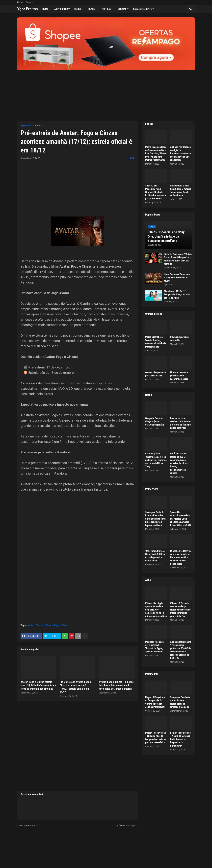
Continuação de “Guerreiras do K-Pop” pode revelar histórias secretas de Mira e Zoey (156, 460)
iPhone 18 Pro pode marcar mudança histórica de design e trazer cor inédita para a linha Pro (180, 610)
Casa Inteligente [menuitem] (143, 9)
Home (20, 2)
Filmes (49, 625)
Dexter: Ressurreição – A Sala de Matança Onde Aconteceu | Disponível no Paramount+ (180, 739)
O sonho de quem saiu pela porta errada (156, 374)
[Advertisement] (106, 94)
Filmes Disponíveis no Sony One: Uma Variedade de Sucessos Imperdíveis (166, 236)
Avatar (40, 125)
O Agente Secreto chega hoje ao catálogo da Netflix (155, 421)
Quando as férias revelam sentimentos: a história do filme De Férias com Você (181, 423)
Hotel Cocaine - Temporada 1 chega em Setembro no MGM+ (177, 278)
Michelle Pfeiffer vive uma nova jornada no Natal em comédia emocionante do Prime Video (181, 557)
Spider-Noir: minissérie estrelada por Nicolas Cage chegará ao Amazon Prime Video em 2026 (181, 519)
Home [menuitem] (45, 9)
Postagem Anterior (29, 826)
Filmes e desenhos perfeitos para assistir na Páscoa (179, 376)
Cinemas (40, 625)
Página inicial (27, 125)
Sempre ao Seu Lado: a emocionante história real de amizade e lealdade (180, 702)
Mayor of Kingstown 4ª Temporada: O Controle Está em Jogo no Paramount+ (155, 702)
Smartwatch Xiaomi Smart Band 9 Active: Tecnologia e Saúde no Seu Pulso (180, 191)
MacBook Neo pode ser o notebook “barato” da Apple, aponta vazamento (154, 647)
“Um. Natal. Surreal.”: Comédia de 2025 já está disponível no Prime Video (156, 556)
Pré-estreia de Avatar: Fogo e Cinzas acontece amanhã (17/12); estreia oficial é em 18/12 (76, 687)
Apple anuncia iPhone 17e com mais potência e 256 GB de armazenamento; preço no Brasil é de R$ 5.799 (181, 650)
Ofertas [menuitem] (122, 9)
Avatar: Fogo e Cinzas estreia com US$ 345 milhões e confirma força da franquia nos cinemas (38, 685)
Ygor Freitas (27, 9)
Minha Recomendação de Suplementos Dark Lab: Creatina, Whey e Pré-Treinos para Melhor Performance (156, 153)
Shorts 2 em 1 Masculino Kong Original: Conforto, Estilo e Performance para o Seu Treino (156, 192)
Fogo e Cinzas (61, 625)
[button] (191, 9)
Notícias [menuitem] (106, 9)
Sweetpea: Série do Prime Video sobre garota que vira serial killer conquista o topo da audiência (156, 519)
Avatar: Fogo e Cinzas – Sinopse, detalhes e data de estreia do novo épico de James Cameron (117, 685)
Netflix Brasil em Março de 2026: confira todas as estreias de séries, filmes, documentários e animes (179, 463)
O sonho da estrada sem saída (179, 339)
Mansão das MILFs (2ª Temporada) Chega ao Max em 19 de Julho (177, 295)
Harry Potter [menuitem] (60, 9)
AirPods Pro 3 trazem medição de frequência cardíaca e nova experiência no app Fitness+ (181, 153)
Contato (30, 2)
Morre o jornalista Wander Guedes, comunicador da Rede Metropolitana (156, 342)
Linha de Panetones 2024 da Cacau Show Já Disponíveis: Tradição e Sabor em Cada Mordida (178, 259)
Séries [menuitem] (78, 9)
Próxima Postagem (126, 826)
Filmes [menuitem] (92, 9)
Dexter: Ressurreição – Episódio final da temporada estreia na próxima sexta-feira (156, 738)
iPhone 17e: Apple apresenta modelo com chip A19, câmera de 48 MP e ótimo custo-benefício (156, 610)
